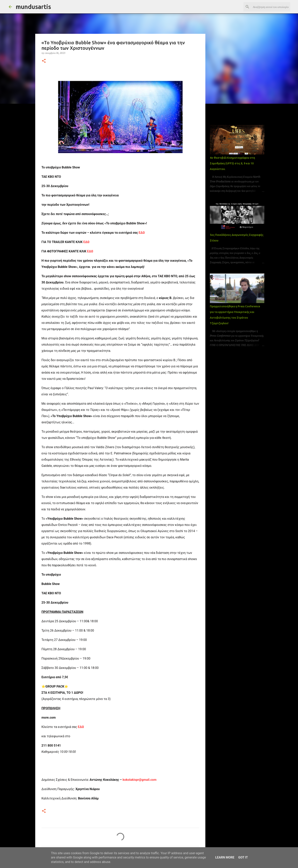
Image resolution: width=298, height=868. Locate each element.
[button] (44, 61)
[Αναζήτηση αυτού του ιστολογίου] (270, 7)
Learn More (225, 857)
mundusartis (33, 7)
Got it (243, 857)
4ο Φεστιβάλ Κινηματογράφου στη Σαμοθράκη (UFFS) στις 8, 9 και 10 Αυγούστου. (232, 163)
